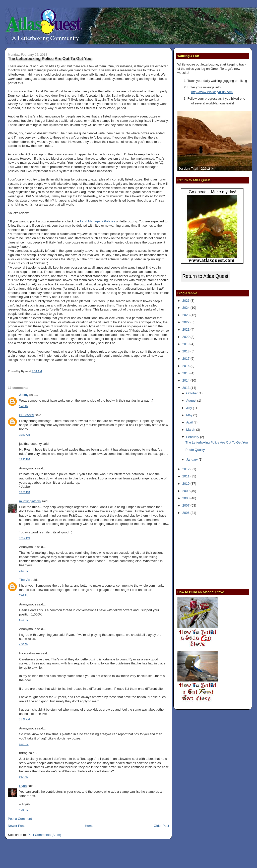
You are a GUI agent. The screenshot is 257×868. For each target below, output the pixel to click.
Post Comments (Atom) (44, 835)
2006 (186, 513)
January (192, 459)
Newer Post (16, 826)
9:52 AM (24, 777)
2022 (186, 322)
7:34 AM (37, 371)
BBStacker (27, 415)
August (192, 400)
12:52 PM (24, 538)
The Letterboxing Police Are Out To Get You (50, 58)
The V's (24, 580)
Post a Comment (20, 819)
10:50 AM (24, 435)
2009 (186, 491)
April (190, 422)
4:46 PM (24, 744)
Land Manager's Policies (97, 221)
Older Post (162, 826)
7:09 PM (24, 596)
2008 (186, 498)
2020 (186, 337)
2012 (186, 469)
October (192, 393)
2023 (186, 315)
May (190, 415)
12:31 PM (24, 492)
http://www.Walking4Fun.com (212, 92)
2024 (186, 308)
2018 (186, 351)
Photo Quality (195, 450)
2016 (186, 366)
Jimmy (24, 395)
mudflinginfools (30, 501)
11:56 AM (24, 720)
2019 (186, 344)
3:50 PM (24, 571)
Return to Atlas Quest (205, 276)
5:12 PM (24, 620)
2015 (186, 373)
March (191, 430)
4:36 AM (24, 644)
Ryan (23, 786)
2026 (186, 301)
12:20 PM (24, 459)
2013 (186, 388)
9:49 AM (24, 406)
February (193, 437)
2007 (186, 505)
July (189, 408)
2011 (186, 476)
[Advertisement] (209, 551)
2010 (186, 484)
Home (89, 826)
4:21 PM (24, 810)
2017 (186, 359)
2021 (186, 329)
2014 (186, 380)
